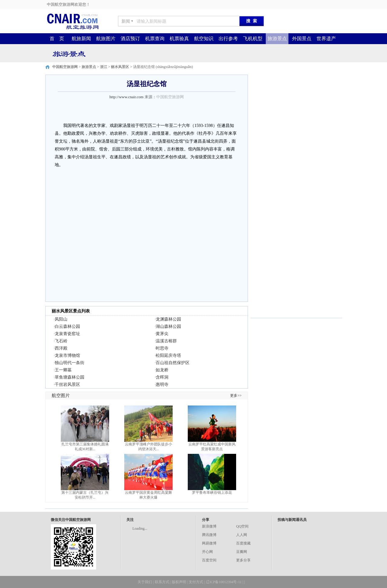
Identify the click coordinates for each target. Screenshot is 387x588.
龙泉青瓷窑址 (67, 334)
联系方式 (162, 582)
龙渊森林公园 (168, 319)
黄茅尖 (162, 334)
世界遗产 (326, 39)
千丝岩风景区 (67, 384)
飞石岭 (61, 341)
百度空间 (209, 560)
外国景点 (302, 39)
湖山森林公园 (168, 326)
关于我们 (145, 582)
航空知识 (204, 39)
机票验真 (179, 39)
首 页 (57, 39)
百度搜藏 (243, 543)
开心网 (207, 552)
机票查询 (155, 39)
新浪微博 (209, 526)
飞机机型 (253, 39)
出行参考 (228, 39)
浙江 (104, 67)
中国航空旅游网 (65, 67)
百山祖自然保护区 (173, 363)
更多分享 (243, 560)
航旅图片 (106, 39)
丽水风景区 (120, 67)
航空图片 (61, 396)
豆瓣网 (242, 552)
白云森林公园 (67, 326)
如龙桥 (162, 370)
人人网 (242, 535)
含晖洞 (162, 377)
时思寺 (162, 348)
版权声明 (179, 582)
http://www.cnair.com (127, 97)
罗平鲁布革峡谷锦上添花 (212, 493)
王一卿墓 (63, 370)
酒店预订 (130, 39)
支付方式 (196, 582)
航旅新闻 (81, 39)
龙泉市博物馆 (67, 355)
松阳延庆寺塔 (168, 355)
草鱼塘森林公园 (70, 377)
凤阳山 (61, 319)
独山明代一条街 (70, 363)
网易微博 (209, 543)
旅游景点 (277, 39)
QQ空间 (242, 526)
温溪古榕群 (166, 341)
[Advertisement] (296, 112)
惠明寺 (162, 384)
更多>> (236, 396)
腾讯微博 (209, 535)
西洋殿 (61, 348)
